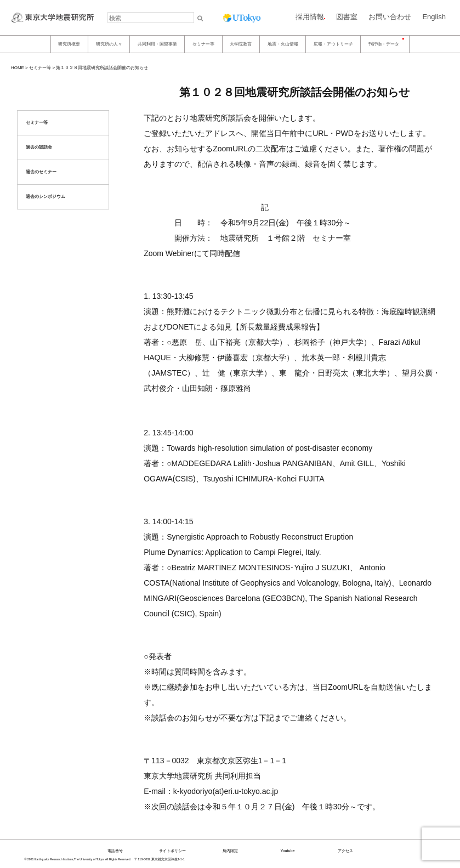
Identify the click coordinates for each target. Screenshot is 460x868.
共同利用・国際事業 (157, 44)
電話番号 (115, 851)
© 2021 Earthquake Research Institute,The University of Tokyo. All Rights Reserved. (78, 859)
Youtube (287, 851)
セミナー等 (203, 44)
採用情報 (310, 17)
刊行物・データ (384, 44)
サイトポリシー (172, 851)
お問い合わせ (390, 17)
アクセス (345, 851)
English (434, 17)
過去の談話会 (39, 147)
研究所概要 (69, 44)
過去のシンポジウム (46, 197)
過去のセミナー (41, 172)
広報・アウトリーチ (333, 44)
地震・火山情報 (283, 44)
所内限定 (230, 851)
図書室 (347, 17)
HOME (18, 68)
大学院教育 (241, 44)
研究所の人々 (109, 44)
